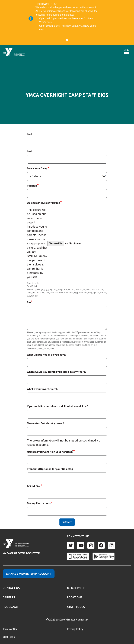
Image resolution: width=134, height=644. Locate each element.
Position (32, 186)
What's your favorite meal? (43, 389)
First (30, 134)
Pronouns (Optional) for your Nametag (50, 469)
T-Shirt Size (34, 486)
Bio (29, 302)
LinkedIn (111, 545)
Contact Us (11, 588)
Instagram (91, 545)
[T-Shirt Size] (67, 494)
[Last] (67, 159)
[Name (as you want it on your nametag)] (67, 460)
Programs (10, 607)
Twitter (71, 545)
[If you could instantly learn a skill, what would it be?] (67, 414)
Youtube (81, 545)
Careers (9, 597)
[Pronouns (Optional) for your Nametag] (67, 477)
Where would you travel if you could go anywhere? (57, 372)
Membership (76, 588)
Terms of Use (10, 629)
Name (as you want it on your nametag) (50, 452)
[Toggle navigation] (126, 53)
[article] (67, 23)
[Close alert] (67, 40)
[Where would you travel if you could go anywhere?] (67, 380)
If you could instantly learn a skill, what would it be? (57, 406)
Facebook (101, 545)
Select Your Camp (37, 168)
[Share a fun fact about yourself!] (67, 431)
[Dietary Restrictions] (67, 511)
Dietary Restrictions (39, 503)
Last (29, 151)
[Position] (67, 194)
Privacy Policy (75, 629)
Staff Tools (76, 607)
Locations (75, 597)
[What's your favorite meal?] (67, 397)
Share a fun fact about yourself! (45, 423)
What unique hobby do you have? (47, 355)
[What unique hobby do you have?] (67, 363)
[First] (67, 142)
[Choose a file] (77, 244)
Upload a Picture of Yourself (44, 203)
